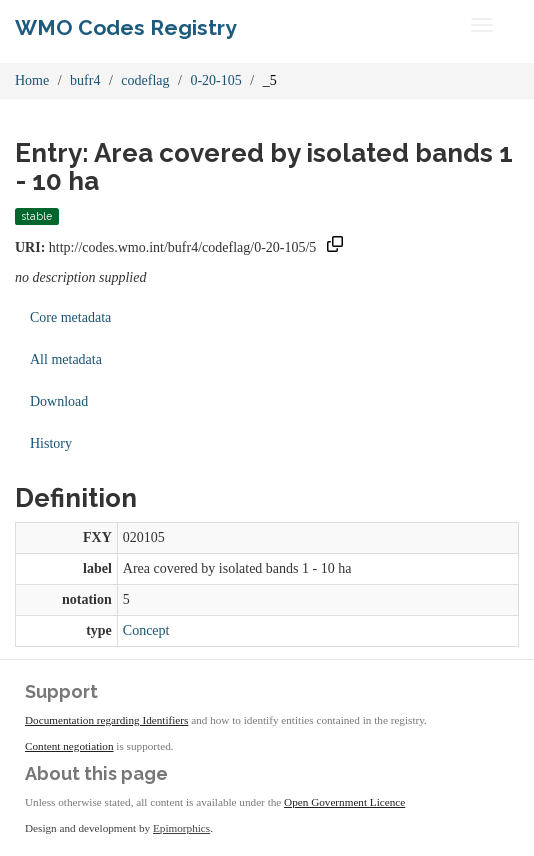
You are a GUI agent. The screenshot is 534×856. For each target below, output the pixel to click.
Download (59, 401)
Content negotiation (69, 746)
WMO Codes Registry (126, 27)
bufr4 (85, 80)
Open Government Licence (344, 802)
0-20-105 (215, 80)
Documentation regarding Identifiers (106, 720)
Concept (146, 630)
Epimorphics (181, 828)
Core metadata (70, 317)
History (51, 443)
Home (32, 80)
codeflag (145, 80)
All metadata (66, 359)
